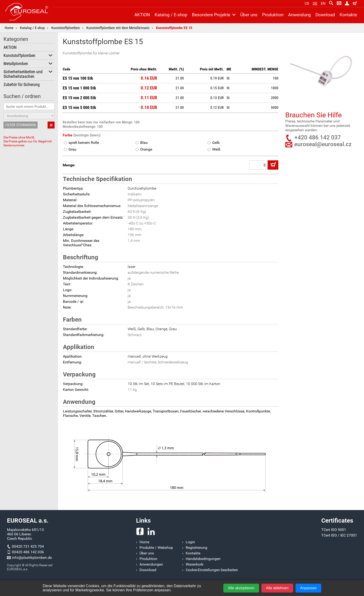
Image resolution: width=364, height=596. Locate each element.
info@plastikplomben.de (32, 558)
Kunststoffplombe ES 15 (174, 28)
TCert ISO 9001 (334, 530)
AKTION (10, 47)
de (315, 3)
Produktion (273, 15)
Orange (144, 149)
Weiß (214, 149)
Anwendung (299, 15)
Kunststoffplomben (66, 28)
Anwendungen (151, 564)
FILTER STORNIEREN (21, 125)
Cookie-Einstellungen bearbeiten (212, 570)
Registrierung (197, 548)
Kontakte (348, 15)
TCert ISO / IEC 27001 (339, 535)
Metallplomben (28, 64)
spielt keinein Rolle (81, 143)
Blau (142, 143)
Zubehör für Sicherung (22, 85)
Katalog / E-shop (32, 28)
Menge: (69, 165)
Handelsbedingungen (203, 559)
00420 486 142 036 (28, 552)
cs (307, 3)
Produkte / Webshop (156, 548)
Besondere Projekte (214, 15)
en (323, 3)
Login (190, 542)
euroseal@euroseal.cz (323, 144)
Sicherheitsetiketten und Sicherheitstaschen (28, 74)
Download (325, 15)
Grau (70, 149)
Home (9, 28)
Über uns (249, 15)
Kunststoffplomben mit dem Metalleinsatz (118, 28)
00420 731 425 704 (28, 546)
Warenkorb (195, 564)
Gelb (214, 143)
